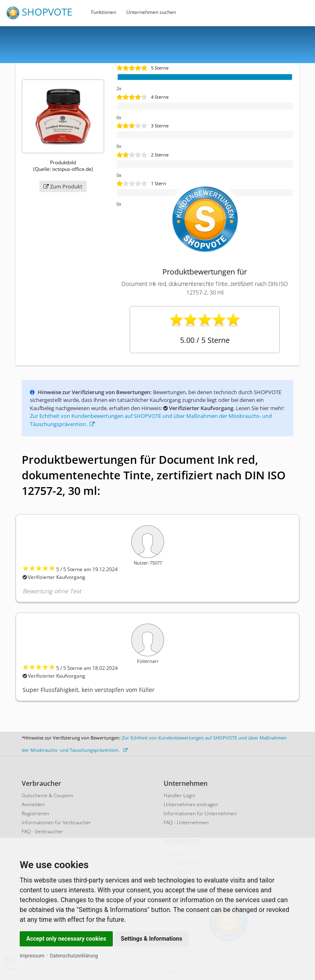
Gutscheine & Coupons (48, 795)
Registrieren (35, 813)
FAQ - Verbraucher (42, 831)
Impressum (32, 956)
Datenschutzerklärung (74, 956)
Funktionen (104, 12)
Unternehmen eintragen (191, 804)
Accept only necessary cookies (66, 939)
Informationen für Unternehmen (200, 813)
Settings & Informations (152, 939)
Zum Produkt (63, 186)
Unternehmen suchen (151, 12)
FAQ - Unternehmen (186, 822)
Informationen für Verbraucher (56, 822)
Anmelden (33, 804)
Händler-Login (179, 795)
